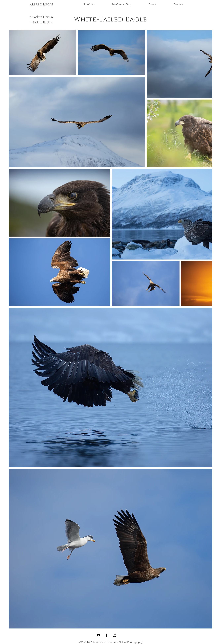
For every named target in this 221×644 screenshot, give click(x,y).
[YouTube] (99, 635)
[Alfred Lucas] (41, 4)
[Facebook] (107, 635)
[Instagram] (115, 635)
